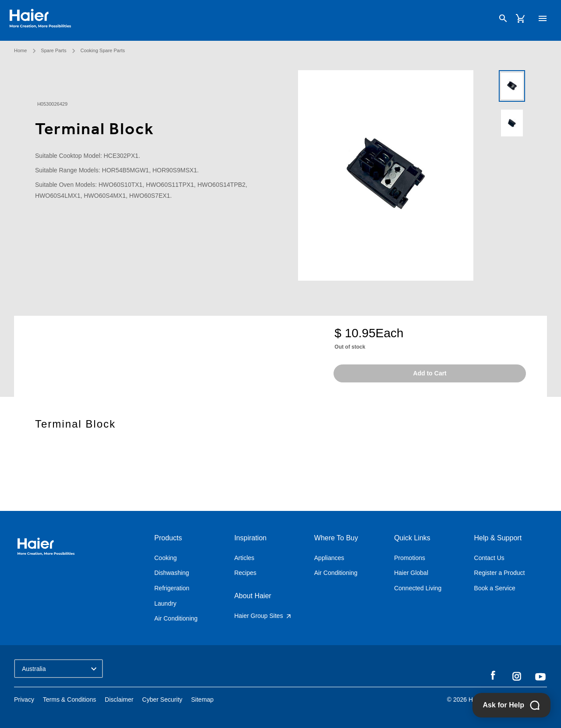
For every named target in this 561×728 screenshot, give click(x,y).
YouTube (540, 677)
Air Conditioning (176, 618)
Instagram (517, 676)
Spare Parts (53, 46)
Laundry (165, 603)
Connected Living (418, 588)
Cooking (165, 558)
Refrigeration (172, 588)
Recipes (245, 573)
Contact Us (489, 558)
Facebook (493, 676)
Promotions (410, 558)
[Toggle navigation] (538, 19)
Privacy (24, 699)
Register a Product (500, 573)
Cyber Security (162, 699)
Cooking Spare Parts (103, 46)
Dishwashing (172, 573)
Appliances (329, 558)
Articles (244, 558)
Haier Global (411, 573)
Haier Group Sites (263, 616)
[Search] (499, 19)
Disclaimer (119, 699)
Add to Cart (430, 373)
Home (20, 46)
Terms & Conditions (69, 699)
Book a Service (495, 588)
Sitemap (202, 699)
